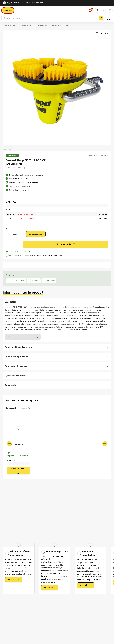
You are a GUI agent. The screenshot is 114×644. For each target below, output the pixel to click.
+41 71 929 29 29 (28, 3)
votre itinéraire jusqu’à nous (53, 255)
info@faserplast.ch (11, 3)
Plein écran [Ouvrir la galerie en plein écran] (102, 34)
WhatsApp (39, 3)
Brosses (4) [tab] (25, 408)
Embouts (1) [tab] (11, 408)
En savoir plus (14, 580)
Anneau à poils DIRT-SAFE (17, 445)
